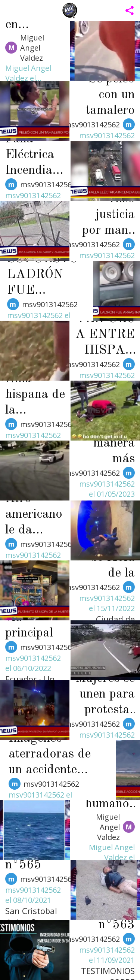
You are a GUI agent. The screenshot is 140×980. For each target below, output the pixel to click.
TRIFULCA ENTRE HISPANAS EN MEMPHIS (105, 335)
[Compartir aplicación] (130, 10)
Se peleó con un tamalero (110, 95)
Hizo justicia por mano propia (108, 215)
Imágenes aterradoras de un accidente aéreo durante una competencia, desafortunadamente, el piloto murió (56, 755)
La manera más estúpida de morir (111, 444)
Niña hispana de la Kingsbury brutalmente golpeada (35, 395)
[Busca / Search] (110, 10)
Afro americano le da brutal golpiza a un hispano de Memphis (35, 515)
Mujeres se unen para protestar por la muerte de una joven (105, 695)
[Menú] (10, 10)
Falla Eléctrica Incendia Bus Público (30, 155)
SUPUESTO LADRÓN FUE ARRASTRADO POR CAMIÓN (44, 275)
